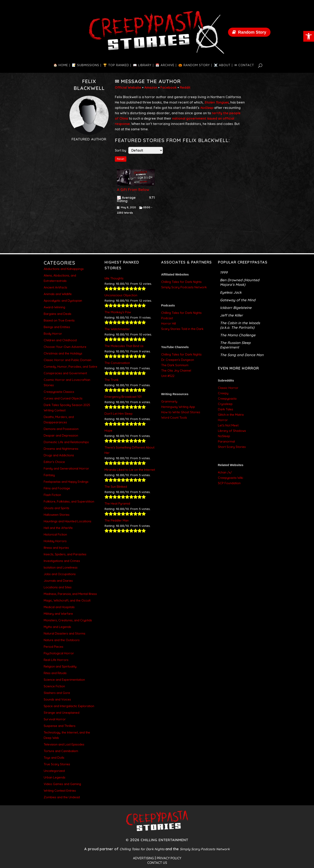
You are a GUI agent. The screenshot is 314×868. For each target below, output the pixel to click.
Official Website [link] (128, 87)
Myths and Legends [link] (57, 627)
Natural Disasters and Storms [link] (65, 633)
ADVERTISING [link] (143, 858)
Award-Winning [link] (54, 307)
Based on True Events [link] (59, 320)
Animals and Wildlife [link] (58, 294)
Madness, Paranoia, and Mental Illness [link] (70, 594)
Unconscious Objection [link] (121, 295)
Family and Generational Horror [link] (66, 468)
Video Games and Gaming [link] (62, 784)
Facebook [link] (169, 87)
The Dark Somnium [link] (175, 365)
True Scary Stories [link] (57, 764)
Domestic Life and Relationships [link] (66, 442)
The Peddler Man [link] (117, 520)
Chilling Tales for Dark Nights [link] (181, 282)
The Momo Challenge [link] (238, 335)
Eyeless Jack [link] (231, 292)
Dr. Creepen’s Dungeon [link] (178, 360)
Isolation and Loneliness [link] (61, 567)
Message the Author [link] (151, 81)
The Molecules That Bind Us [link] (124, 346)
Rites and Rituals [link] (55, 673)
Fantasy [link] (49, 475)
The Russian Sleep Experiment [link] (235, 345)
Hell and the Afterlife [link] (58, 528)
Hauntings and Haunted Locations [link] (68, 521)
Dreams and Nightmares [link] (61, 449)
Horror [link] (223, 420)
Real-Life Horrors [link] (56, 660)
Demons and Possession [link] (61, 429)
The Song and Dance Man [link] (242, 355)
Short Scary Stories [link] (232, 447)
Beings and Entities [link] (57, 327)
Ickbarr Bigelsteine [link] (236, 308)
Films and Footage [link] (57, 488)
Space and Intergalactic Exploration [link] (69, 706)
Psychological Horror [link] (59, 653)
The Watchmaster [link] (117, 329)
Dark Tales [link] (226, 409)
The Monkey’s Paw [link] (118, 312)
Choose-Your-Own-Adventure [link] (65, 347)
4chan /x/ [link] (225, 472)
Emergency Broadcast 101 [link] (123, 397)
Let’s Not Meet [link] (228, 425)
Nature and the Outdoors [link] (62, 640)
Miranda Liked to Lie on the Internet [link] (130, 470)
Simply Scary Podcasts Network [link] (184, 287)
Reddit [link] (185, 87)
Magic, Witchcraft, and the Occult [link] (67, 600)
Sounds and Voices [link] (57, 699)
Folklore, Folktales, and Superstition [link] (69, 501)
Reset (121, 159)
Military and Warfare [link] (58, 614)
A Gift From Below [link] (133, 190)
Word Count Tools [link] (174, 418)
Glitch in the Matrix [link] (231, 415)
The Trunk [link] (112, 380)
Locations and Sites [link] (58, 587)
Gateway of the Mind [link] (238, 300)
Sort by (121, 150)
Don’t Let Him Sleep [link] (119, 414)
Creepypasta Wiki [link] (231, 478)
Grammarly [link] (169, 401)
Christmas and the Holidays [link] (63, 353)
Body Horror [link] (53, 334)
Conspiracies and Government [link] (65, 373)
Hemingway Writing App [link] (178, 407)
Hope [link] (108, 430)
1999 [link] (224, 272)
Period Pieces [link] (54, 647)
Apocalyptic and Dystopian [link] (63, 301)
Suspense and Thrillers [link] (60, 726)
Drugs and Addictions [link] (59, 455)
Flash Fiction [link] (52, 495)
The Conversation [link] (117, 363)
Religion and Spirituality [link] (60, 666)
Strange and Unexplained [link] (62, 713)
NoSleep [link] (224, 436)
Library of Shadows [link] (232, 431)
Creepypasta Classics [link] (59, 392)
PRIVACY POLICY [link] (169, 858)
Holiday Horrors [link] (55, 541)
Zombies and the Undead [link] (62, 797)
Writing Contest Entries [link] (60, 791)
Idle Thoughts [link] (114, 278)
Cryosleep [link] (225, 404)
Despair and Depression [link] (61, 435)
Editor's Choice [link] (54, 462)
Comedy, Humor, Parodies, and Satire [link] (71, 367)
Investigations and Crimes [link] (62, 561)
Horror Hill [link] (169, 323)
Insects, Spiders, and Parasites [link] (65, 554)
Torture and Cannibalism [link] (61, 751)
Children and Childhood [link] (60, 340)
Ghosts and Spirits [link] (56, 508)
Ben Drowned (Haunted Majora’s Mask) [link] (240, 282)
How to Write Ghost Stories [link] (181, 412)
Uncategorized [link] (54, 771)
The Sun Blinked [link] (116, 487)
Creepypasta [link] (227, 399)
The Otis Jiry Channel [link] (176, 370)
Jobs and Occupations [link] (60, 574)
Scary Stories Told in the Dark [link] (182, 329)
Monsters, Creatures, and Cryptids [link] (68, 620)
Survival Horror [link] (55, 719)
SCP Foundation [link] (229, 483)
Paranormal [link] (226, 441)
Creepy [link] (223, 393)
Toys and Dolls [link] (54, 758)
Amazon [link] (151, 87)
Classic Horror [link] (228, 388)
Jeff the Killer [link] (231, 315)
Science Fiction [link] (54, 686)
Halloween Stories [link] (57, 515)
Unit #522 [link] (168, 376)
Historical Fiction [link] (55, 534)
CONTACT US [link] (157, 863)
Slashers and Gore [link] (57, 693)
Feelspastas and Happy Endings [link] (66, 482)
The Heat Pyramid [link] (117, 503)
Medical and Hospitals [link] (59, 607)
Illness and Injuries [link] (56, 548)
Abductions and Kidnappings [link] (64, 269)
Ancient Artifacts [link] (55, 287)
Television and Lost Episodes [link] (64, 744)
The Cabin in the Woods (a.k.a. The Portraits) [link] (240, 325)
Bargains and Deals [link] (58, 314)
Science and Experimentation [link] (64, 680)
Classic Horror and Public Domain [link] (68, 360)
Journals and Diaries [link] (58, 581)
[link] (309, 36)
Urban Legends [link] (55, 777)
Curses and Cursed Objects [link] (63, 398)
